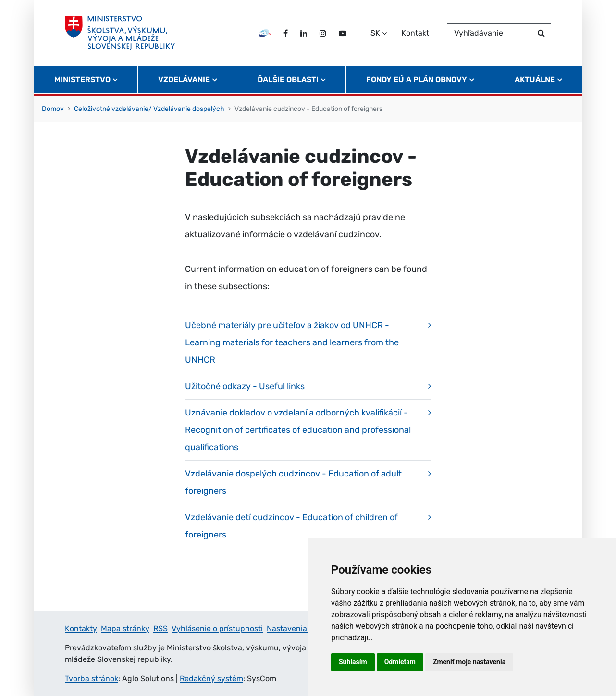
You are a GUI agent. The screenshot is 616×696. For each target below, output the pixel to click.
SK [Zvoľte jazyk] (375, 33)
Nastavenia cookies (301, 629)
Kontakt (415, 33)
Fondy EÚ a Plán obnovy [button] (417, 79)
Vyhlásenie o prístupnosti (217, 629)
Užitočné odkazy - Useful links (245, 386)
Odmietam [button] (400, 662)
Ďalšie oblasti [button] (288, 79)
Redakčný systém (211, 678)
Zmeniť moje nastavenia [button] (469, 662)
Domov (53, 109)
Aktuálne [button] (535, 79)
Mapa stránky (125, 629)
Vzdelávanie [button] (184, 79)
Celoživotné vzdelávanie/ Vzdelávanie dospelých (149, 109)
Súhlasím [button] (353, 662)
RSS (160, 629)
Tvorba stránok (92, 678)
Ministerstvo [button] (82, 79)
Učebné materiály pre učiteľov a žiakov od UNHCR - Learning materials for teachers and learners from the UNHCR (292, 342)
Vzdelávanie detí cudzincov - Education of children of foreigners (291, 526)
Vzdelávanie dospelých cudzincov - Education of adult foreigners (293, 482)
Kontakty (81, 629)
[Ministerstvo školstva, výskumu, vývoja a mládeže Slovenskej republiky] (120, 33)
